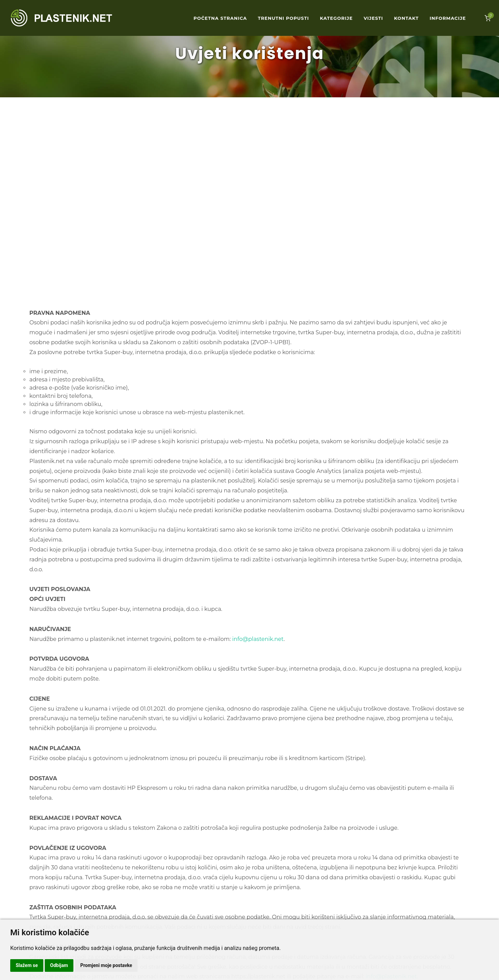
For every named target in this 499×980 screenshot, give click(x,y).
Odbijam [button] (59, 965)
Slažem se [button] (27, 965)
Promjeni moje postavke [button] (106, 965)
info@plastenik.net (258, 639)
